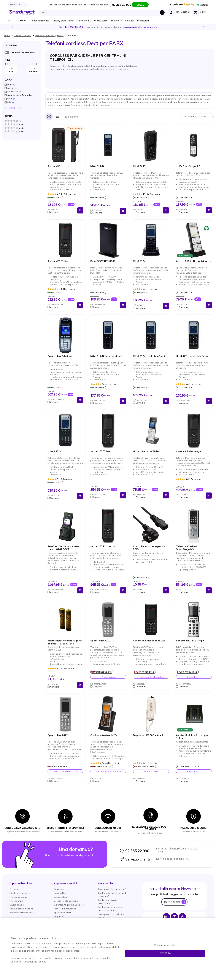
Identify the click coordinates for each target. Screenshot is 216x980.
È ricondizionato (7, 52)
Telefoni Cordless (23, 36)
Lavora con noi (17, 905)
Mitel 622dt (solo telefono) (192, 356)
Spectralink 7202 (101, 641)
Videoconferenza (40, 21)
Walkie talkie (101, 21)
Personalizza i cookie (165, 945)
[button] (62, 212)
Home (7, 36)
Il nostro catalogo (18, 897)
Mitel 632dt (54, 451)
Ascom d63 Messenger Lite (149, 641)
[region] (108, 949)
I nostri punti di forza (20, 893)
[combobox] (103, 13)
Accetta (165, 953)
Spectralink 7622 (58, 735)
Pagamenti (59, 917)
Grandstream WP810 (146, 451)
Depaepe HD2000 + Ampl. (148, 735)
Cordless (130, 21)
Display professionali (63, 21)
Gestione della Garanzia (66, 901)
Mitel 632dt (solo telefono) (149, 356)
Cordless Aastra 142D (104, 735)
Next (204, 27)
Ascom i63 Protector (103, 546)
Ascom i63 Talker (101, 451)
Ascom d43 (54, 166)
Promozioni (143, 21)
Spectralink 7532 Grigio (190, 641)
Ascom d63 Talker (58, 261)
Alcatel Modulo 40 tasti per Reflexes (192, 737)
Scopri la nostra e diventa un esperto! (108, 27)
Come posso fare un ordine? (112, 889)
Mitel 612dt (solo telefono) (106, 356)
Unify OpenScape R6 (188, 166)
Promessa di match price (22, 913)
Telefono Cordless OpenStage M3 (187, 548)
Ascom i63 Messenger (189, 451)
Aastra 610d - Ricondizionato (193, 261)
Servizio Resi (60, 893)
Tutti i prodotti (20, 20)
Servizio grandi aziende (21, 909)
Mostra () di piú (15, 108)
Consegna (59, 889)
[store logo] (22, 13)
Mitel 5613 (139, 166)
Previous (12, 27)
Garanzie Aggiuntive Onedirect (69, 905)
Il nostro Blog (16, 901)
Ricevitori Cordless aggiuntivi (49, 36)
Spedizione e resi (62, 913)
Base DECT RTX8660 (103, 261)
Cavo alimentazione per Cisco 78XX (151, 548)
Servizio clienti (135, 859)
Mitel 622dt (97, 166)
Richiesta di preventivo (65, 909)
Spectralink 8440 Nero (61, 356)
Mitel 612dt (140, 261)
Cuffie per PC (84, 21)
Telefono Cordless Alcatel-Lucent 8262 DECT (63, 548)
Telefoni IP (116, 21)
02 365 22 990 (134, 851)
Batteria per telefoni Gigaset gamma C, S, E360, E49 (65, 642)
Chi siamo (14, 889)
